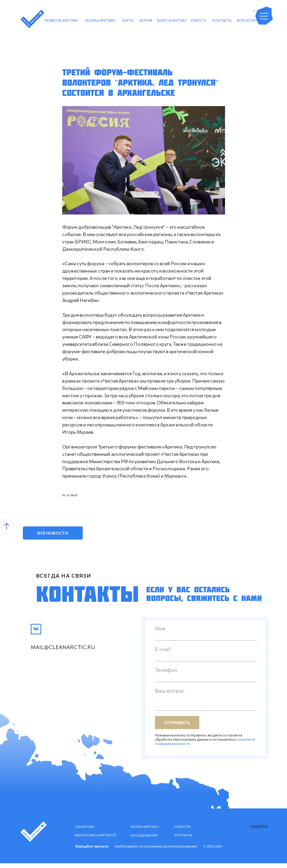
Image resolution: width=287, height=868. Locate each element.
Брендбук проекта (92, 851)
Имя (160, 633)
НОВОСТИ (182, 831)
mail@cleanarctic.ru (63, 652)
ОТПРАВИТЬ (177, 727)
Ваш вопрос (170, 695)
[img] (36, 634)
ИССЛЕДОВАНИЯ (144, 840)
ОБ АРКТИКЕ (85, 831)
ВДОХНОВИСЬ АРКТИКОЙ (96, 840)
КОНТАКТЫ (183, 840)
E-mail (163, 654)
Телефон (166, 674)
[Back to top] (7, 531)
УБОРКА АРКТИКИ (145, 831)
